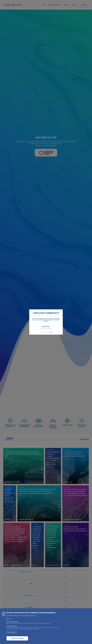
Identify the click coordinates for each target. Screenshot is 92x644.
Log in (51, 332)
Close (67, 309)
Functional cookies (13, 622)
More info (10, 619)
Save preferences (12, 632)
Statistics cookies (13, 626)
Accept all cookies (17, 638)
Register (47, 327)
